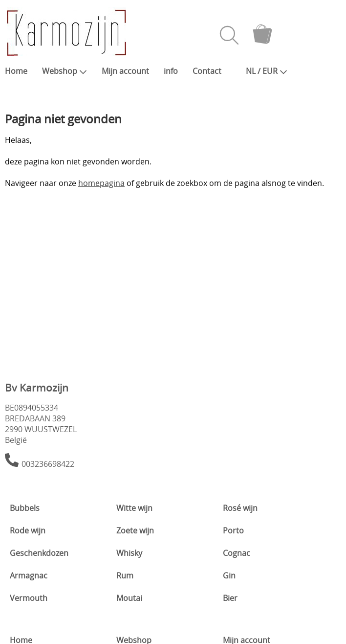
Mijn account (125, 71)
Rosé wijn (240, 508)
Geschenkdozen (39, 553)
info (171, 71)
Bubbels (25, 508)
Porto (233, 530)
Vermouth (29, 598)
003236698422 (48, 464)
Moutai (129, 598)
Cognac (237, 553)
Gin (229, 575)
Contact (207, 71)
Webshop (65, 71)
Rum (125, 575)
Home (16, 71)
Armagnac (29, 575)
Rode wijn (28, 530)
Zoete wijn (135, 530)
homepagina (101, 183)
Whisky (129, 553)
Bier (230, 598)
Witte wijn (134, 508)
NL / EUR (267, 71)
